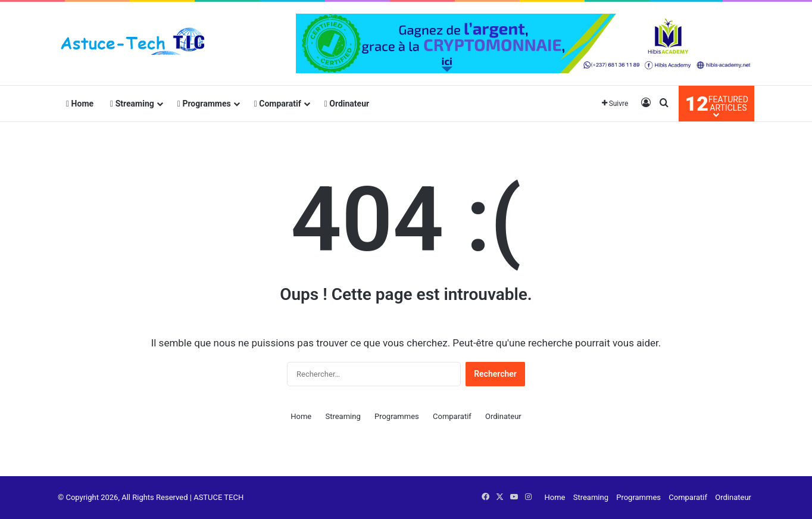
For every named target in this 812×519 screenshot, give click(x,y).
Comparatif (278, 104)
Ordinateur (347, 104)
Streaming (132, 104)
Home (80, 104)
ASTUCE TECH (218, 497)
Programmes (204, 104)
